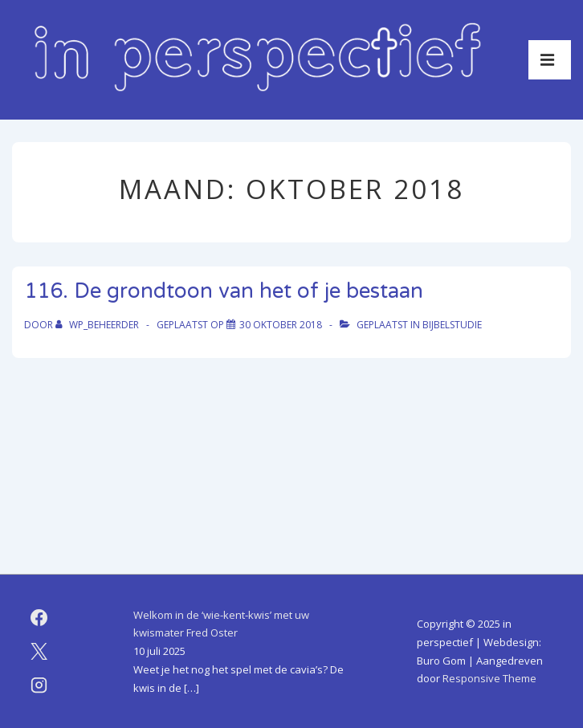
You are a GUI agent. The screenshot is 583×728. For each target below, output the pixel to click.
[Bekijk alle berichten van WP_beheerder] (98, 325)
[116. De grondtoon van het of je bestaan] (281, 325)
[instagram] (39, 685)
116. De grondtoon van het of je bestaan (224, 291)
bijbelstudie (452, 325)
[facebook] (39, 618)
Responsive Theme (489, 678)
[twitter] (39, 652)
